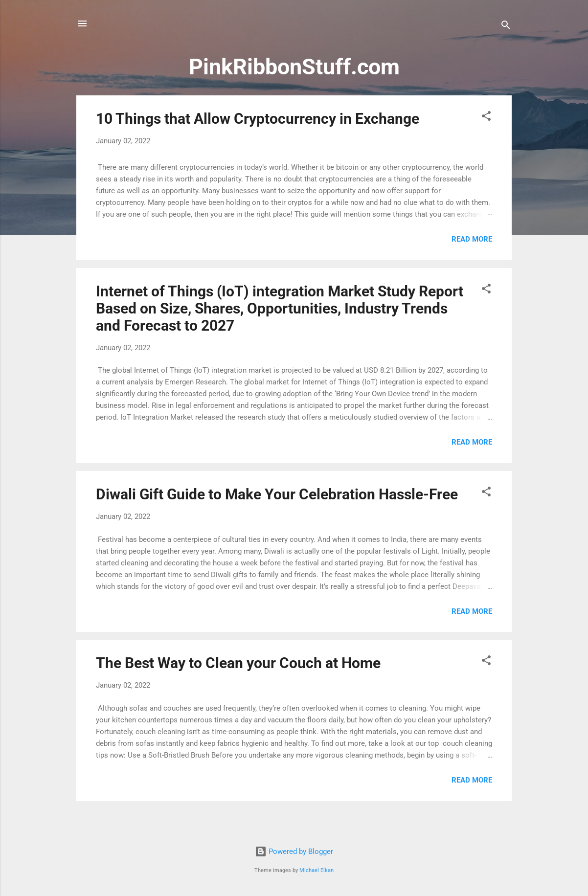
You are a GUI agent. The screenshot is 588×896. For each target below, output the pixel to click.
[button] (486, 118)
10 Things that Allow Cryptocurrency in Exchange (258, 119)
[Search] (506, 27)
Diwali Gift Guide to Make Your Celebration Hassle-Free (277, 494)
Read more (472, 239)
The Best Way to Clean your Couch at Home (238, 663)
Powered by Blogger (294, 851)
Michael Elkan (317, 870)
